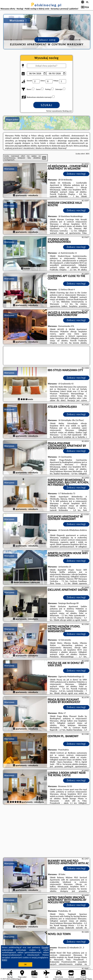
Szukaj (46, 105)
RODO (5, 960)
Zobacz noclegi (76, 174)
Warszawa (9, 169)
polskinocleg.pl (46, 5)
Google (45, 947)
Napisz (90, 979)
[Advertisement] (46, 831)
